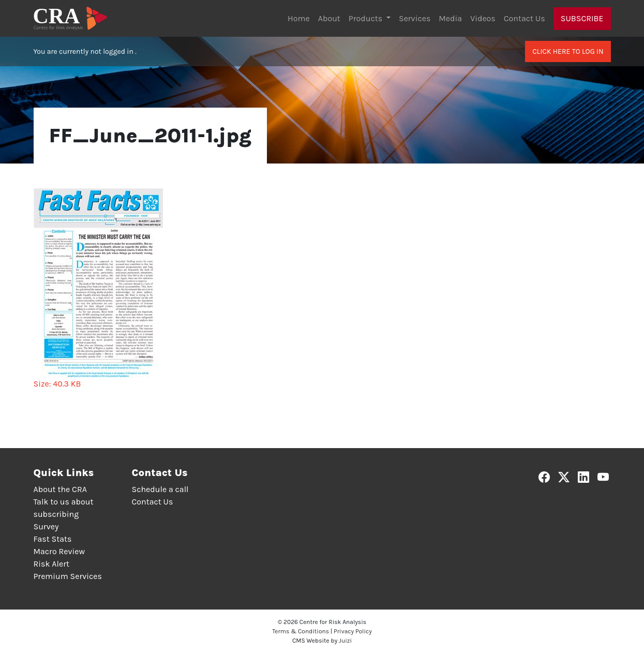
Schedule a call (160, 489)
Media (450, 18)
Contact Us (525, 18)
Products (366, 18)
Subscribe (582, 18)
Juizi (345, 641)
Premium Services (68, 576)
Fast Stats (53, 539)
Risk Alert (51, 564)
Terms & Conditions (301, 631)
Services (415, 18)
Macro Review (59, 551)
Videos (483, 18)
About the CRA (60, 489)
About (329, 18)
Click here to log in (568, 51)
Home (299, 18)
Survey (46, 526)
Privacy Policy (353, 631)
